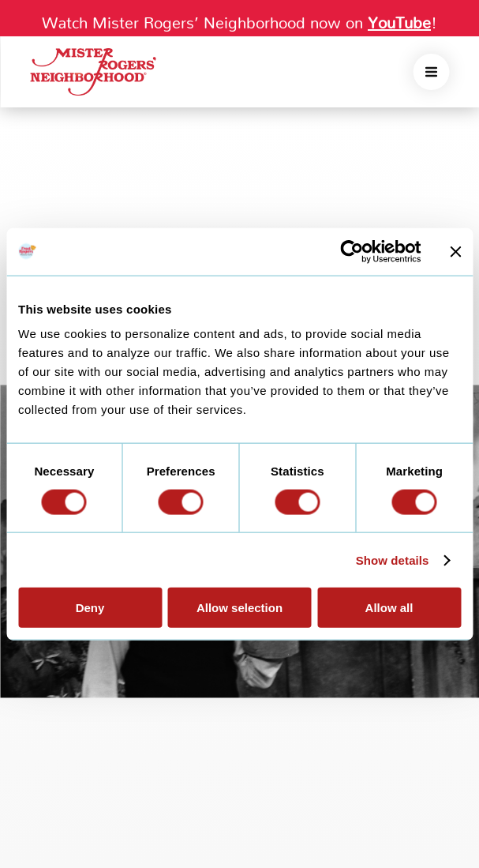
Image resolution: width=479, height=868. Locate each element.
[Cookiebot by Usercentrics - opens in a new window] (352, 251)
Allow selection (240, 608)
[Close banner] (455, 251)
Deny (90, 608)
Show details (393, 560)
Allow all (389, 608)
